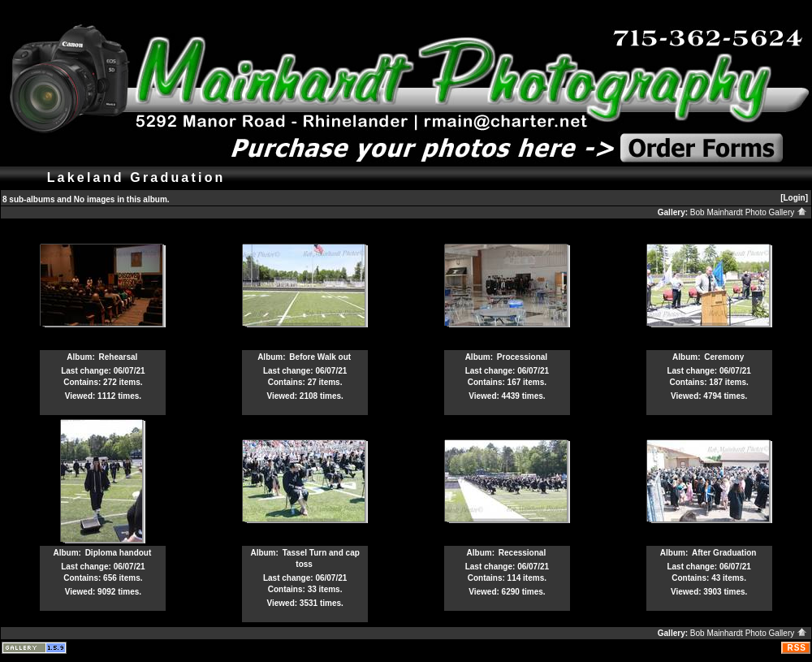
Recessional (522, 553)
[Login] (794, 198)
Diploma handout (119, 553)
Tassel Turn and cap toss (321, 558)
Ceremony (724, 357)
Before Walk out (320, 357)
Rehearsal (119, 357)
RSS (797, 648)
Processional (522, 357)
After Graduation (724, 553)
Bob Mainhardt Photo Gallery (749, 212)
